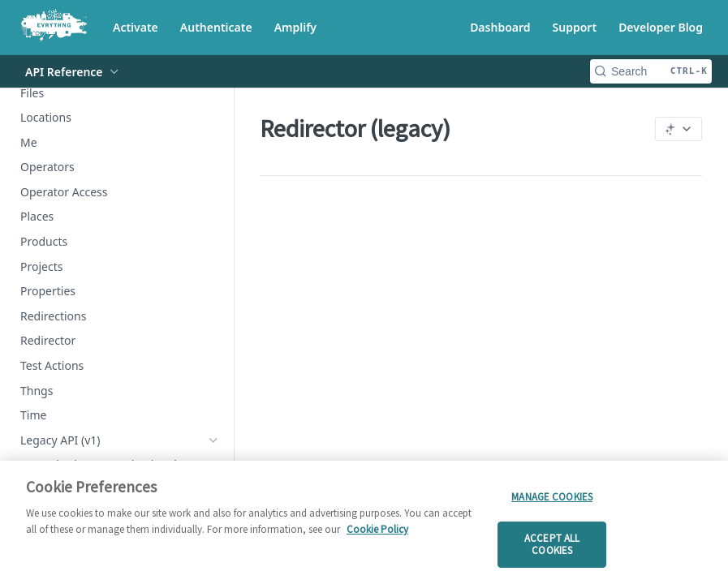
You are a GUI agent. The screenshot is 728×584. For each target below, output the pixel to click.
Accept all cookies (552, 545)
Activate (136, 27)
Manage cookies (552, 497)
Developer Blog (661, 27)
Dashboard (500, 27)
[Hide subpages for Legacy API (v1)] (213, 440)
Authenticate (216, 27)
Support (575, 27)
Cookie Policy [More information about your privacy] (377, 529)
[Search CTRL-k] (651, 71)
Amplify (295, 27)
